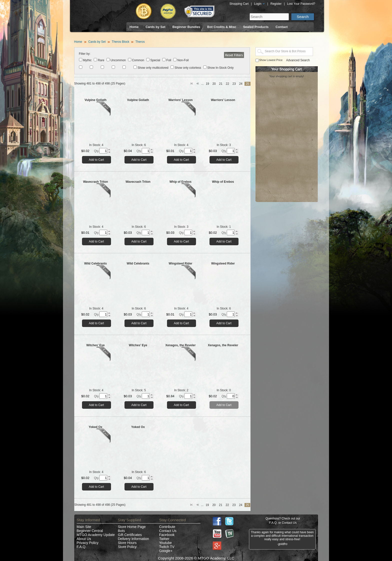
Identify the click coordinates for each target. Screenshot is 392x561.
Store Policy (127, 547)
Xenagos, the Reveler (180, 345)
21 (221, 84)
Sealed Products (256, 27)
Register (276, 4)
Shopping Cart (239, 4)
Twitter (164, 539)
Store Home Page (132, 527)
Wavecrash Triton (95, 182)
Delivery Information (134, 539)
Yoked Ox (95, 427)
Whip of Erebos (180, 182)
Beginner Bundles (186, 27)
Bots (121, 531)
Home (134, 27)
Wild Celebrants (96, 263)
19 (207, 84)
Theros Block (120, 42)
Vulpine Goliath (95, 100)
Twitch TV (167, 547)
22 (227, 84)
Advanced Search (298, 60)
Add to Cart (96, 160)
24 (241, 84)
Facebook (167, 535)
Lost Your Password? (301, 4)
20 (214, 84)
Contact (281, 27)
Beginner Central (90, 531)
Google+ (166, 551)
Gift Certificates (130, 535)
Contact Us (168, 531)
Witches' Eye (95, 345)
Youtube (166, 543)
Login (259, 4)
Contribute (167, 527)
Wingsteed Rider (181, 263)
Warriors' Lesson (180, 100)
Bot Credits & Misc (222, 27)
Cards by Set (155, 27)
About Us (84, 539)
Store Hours (127, 543)
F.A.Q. (82, 547)
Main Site (84, 527)
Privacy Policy (88, 543)
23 (234, 84)
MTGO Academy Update (96, 535)
